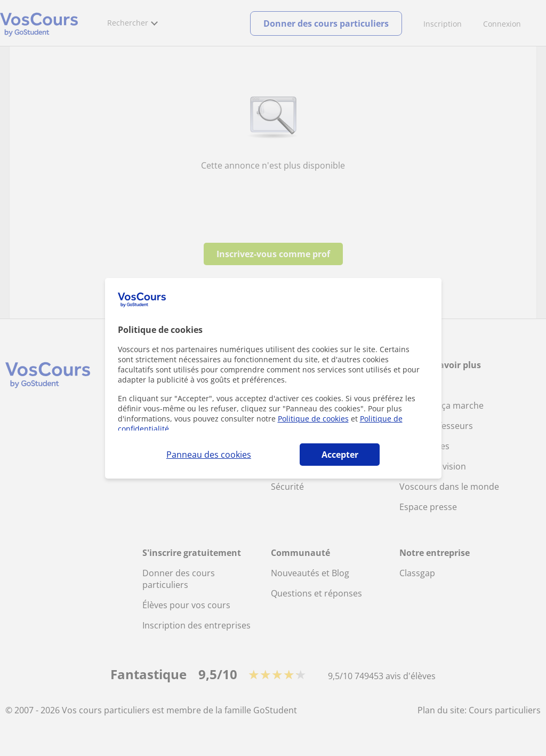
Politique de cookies (313, 419)
